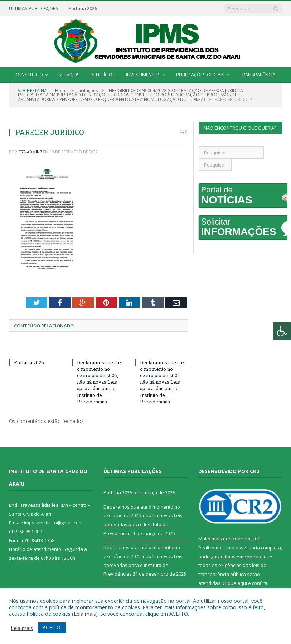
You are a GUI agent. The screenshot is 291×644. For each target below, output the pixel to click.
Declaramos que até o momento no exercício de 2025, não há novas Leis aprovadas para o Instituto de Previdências (162, 382)
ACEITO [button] (52, 627)
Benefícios (103, 75)
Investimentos (143, 75)
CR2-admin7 (30, 152)
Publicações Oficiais (200, 75)
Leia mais (85, 614)
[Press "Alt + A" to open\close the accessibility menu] (282, 331)
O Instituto (29, 75)
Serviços (69, 75)
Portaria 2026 (83, 8)
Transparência (258, 75)
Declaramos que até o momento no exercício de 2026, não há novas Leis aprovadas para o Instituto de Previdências (99, 382)
